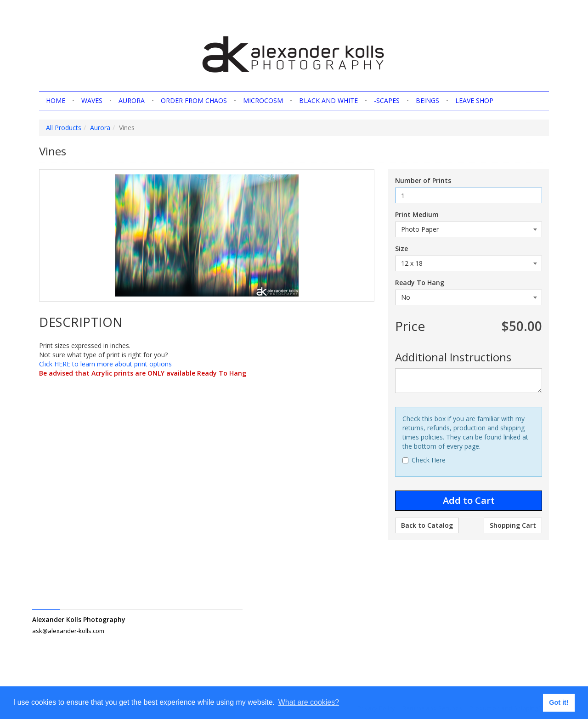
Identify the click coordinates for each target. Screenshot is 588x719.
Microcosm (263, 100)
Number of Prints (423, 180)
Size (401, 248)
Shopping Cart (513, 525)
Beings (427, 100)
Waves (92, 100)
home (56, 100)
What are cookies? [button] (309, 702)
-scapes (387, 100)
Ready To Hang (420, 282)
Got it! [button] (559, 702)
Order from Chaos (194, 100)
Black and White (328, 100)
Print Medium (417, 214)
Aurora (132, 100)
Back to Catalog (427, 525)
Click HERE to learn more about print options (105, 364)
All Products (64, 128)
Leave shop (474, 100)
